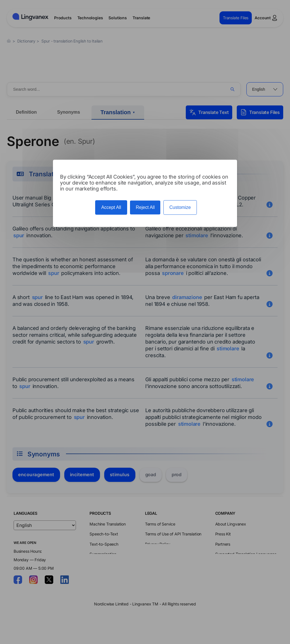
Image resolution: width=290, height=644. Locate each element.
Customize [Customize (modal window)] (180, 207)
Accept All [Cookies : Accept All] (111, 207)
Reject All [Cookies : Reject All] (145, 207)
